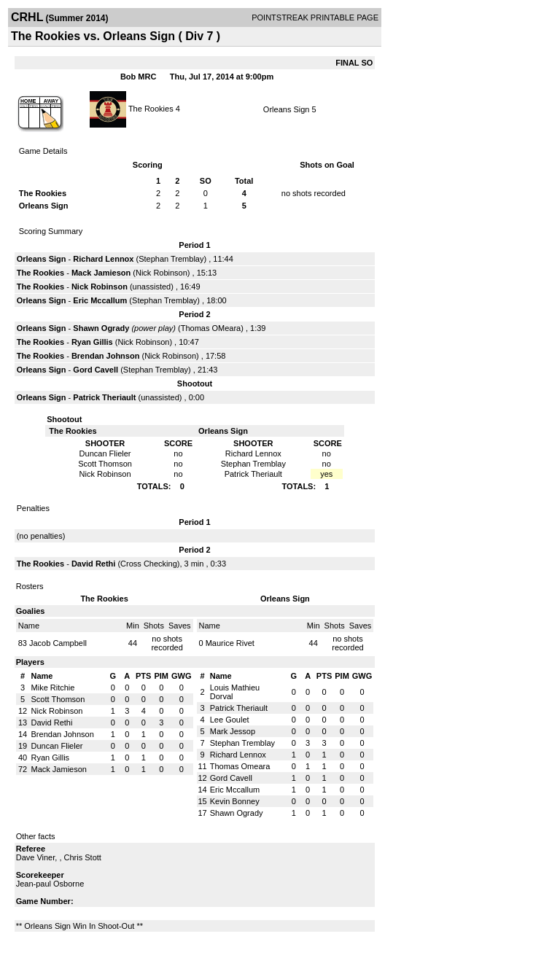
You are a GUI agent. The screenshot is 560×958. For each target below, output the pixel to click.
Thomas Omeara (240, 766)
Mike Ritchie (53, 688)
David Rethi (94, 564)
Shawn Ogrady (101, 328)
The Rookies (151, 108)
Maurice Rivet (230, 643)
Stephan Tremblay (171, 259)
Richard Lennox (103, 259)
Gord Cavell (96, 370)
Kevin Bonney (235, 801)
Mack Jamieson (101, 273)
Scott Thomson (58, 699)
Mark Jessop (233, 731)
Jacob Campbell (58, 643)
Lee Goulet (230, 720)
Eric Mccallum (100, 300)
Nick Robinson (162, 273)
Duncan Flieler (57, 746)
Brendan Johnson (106, 356)
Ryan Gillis (92, 342)
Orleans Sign (287, 109)
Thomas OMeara (211, 328)
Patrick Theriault (104, 397)
